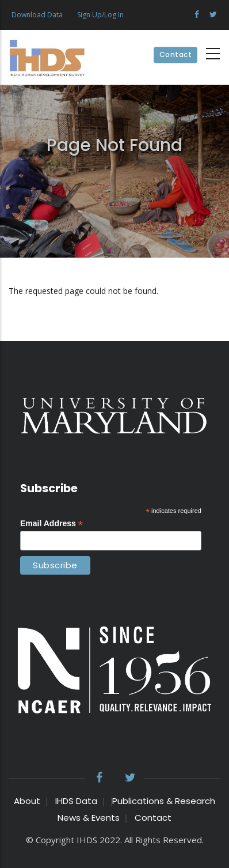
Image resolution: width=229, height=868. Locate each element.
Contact (176, 55)
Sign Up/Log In (100, 15)
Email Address (51, 524)
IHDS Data (76, 801)
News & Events (89, 818)
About (27, 801)
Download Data (37, 15)
